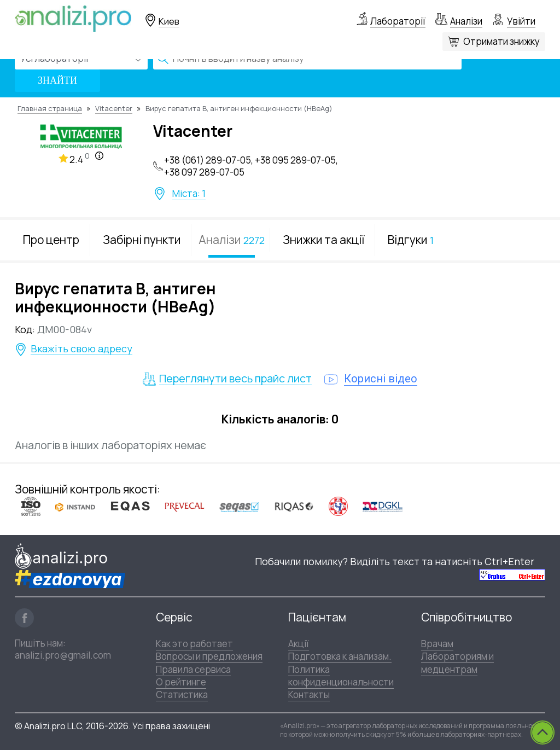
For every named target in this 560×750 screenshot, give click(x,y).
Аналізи (466, 21)
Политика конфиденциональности (341, 676)
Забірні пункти (142, 240)
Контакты (309, 694)
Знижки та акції (323, 240)
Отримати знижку (501, 41)
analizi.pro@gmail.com (63, 655)
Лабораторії (398, 21)
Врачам (437, 644)
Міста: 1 (189, 194)
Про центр (51, 240)
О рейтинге (181, 682)
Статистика (182, 694)
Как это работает (194, 644)
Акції (299, 644)
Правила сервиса (193, 669)
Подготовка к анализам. (340, 656)
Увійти (521, 21)
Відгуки (411, 240)
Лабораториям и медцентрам (457, 662)
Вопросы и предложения (209, 656)
